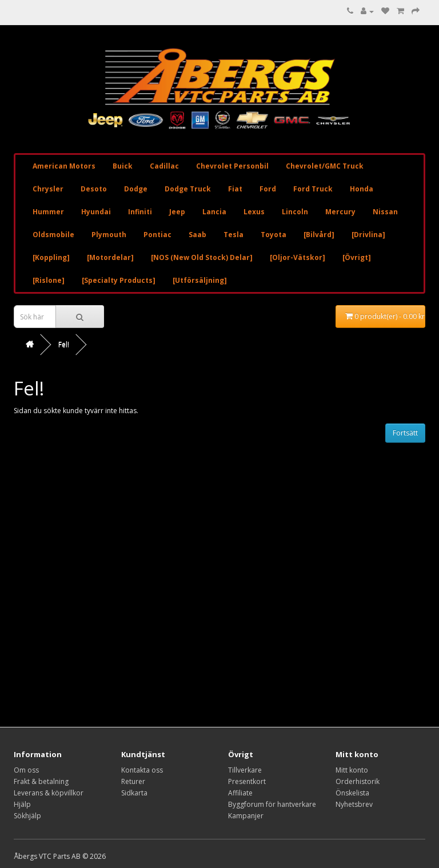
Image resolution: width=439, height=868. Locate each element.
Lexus (254, 212)
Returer (133, 781)
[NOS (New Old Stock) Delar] (202, 257)
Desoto (94, 189)
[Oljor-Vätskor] (298, 257)
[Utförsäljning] (200, 280)
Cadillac (164, 166)
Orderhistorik (358, 781)
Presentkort (247, 781)
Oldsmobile (53, 235)
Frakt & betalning (41, 781)
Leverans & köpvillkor (49, 793)
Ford (268, 189)
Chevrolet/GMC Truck (325, 166)
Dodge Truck (188, 189)
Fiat (235, 189)
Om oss (26, 770)
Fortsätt (405, 433)
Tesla (234, 235)
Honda (362, 189)
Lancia (214, 212)
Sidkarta (134, 793)
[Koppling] (51, 257)
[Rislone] (49, 280)
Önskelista (352, 793)
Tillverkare (245, 770)
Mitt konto (352, 770)
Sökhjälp (27, 816)
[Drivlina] (368, 235)
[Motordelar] (110, 257)
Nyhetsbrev (354, 804)
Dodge (136, 189)
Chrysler (48, 189)
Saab (197, 235)
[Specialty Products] (119, 280)
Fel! (64, 344)
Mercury (340, 212)
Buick (123, 166)
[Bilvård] (319, 235)
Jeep (177, 212)
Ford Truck (313, 189)
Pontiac (157, 235)
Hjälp (22, 804)
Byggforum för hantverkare (272, 804)
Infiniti (140, 212)
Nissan (385, 212)
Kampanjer (246, 816)
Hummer (48, 212)
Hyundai (96, 212)
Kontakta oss (142, 770)
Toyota (274, 235)
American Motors (64, 166)
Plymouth (109, 235)
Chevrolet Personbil (232, 166)
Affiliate (240, 793)
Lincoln (295, 212)
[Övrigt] (357, 257)
